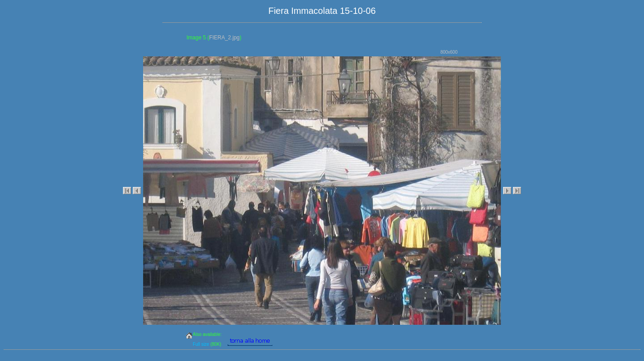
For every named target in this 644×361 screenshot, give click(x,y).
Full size (201, 344)
